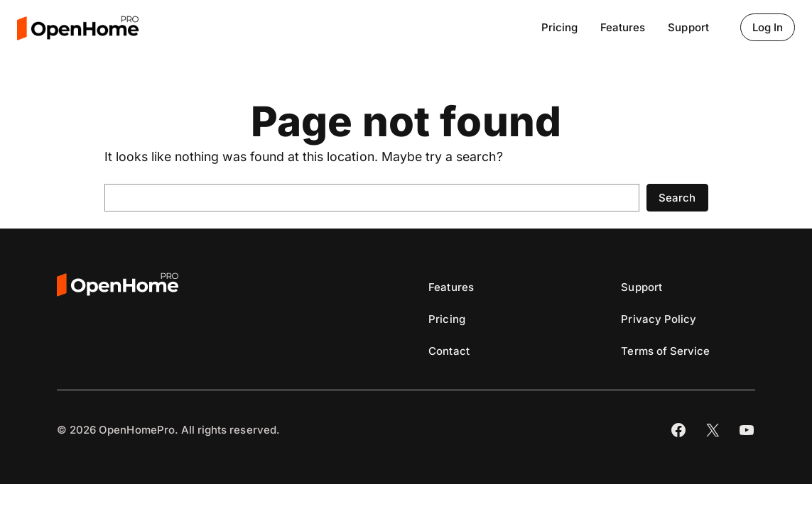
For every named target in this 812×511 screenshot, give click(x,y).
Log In (768, 27)
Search (677, 198)
